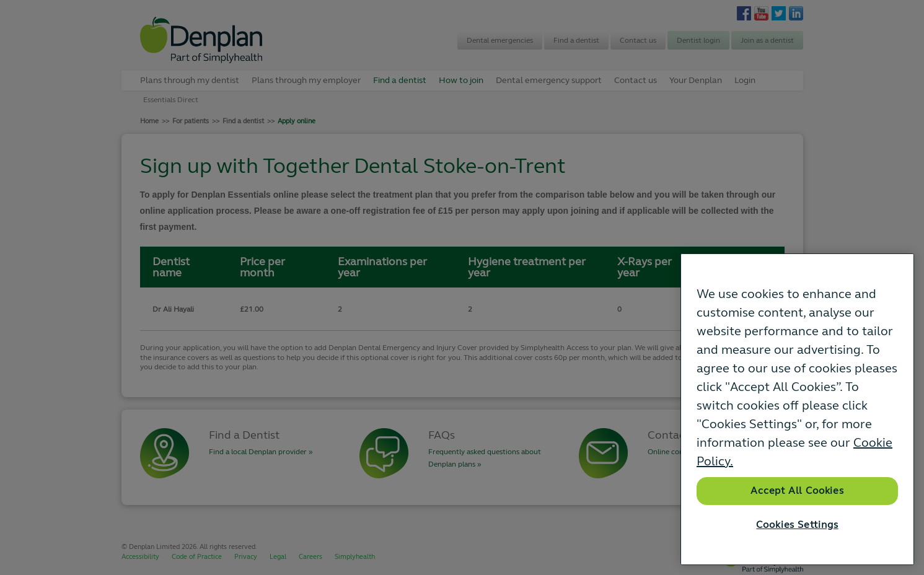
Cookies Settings (797, 525)
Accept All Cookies (797, 491)
